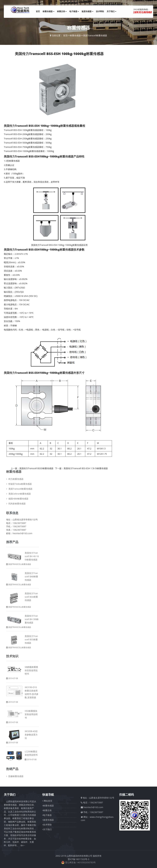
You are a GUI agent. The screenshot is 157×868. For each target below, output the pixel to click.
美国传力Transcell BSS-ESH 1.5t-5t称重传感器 (86, 468)
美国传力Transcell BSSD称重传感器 (36, 468)
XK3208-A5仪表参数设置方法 (31, 735)
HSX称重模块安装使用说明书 (31, 714)
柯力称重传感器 (16, 479)
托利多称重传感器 (17, 504)
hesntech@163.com (93, 807)
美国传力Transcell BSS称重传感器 (31, 639)
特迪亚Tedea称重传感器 (20, 484)
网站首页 (47, 801)
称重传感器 (48, 11)
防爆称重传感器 (16, 776)
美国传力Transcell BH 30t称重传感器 (32, 619)
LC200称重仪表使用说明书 (31, 753)
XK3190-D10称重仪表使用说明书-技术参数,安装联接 (32, 692)
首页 (38, 11)
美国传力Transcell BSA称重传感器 (31, 597)
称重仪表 (62, 11)
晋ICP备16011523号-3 (78, 859)
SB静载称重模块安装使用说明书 (31, 670)
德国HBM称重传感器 (18, 499)
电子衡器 (74, 11)
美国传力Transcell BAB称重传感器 (31, 576)
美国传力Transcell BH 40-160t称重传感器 (32, 556)
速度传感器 (87, 11)
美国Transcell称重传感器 (95, 35)
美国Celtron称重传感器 (20, 494)
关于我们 (111, 11)
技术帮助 (100, 11)
